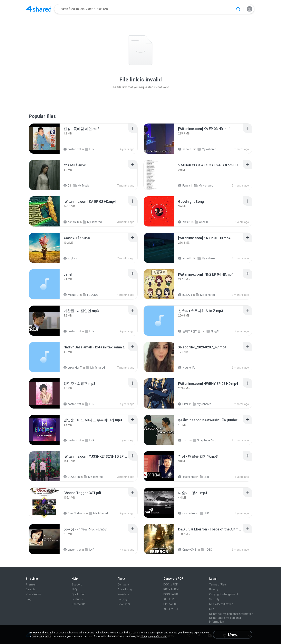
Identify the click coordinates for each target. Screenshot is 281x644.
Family (184, 186)
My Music (81, 186)
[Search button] (238, 9)
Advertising (125, 589)
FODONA (90, 295)
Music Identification (221, 604)
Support (77, 584)
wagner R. (186, 368)
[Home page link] (39, 9)
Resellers (123, 594)
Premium (32, 584)
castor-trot (72, 149)
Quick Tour (78, 594)
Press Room (33, 594)
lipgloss (70, 258)
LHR (90, 149)
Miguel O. (71, 295)
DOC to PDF (170, 584)
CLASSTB (72, 477)
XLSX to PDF (171, 609)
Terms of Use (218, 584)
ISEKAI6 (185, 295)
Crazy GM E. (188, 550)
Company (124, 584)
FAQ (74, 589)
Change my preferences (154, 637)
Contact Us (78, 604)
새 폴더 (213, 331)
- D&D (207, 550)
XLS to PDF (170, 599)
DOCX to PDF (171, 594)
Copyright (124, 599)
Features (77, 599)
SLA (212, 609)
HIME (183, 404)
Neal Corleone (74, 513)
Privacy (214, 589)
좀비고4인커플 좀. (190, 331)
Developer (124, 604)
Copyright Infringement (224, 594)
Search (30, 589)
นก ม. (184, 440)
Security (214, 599)
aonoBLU (186, 149)
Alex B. (184, 222)
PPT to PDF (170, 604)
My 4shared (207, 149)
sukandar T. (73, 368)
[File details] (44, 139)
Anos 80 (202, 222)
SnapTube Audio (205, 440)
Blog (29, 599)
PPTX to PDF (171, 589)
